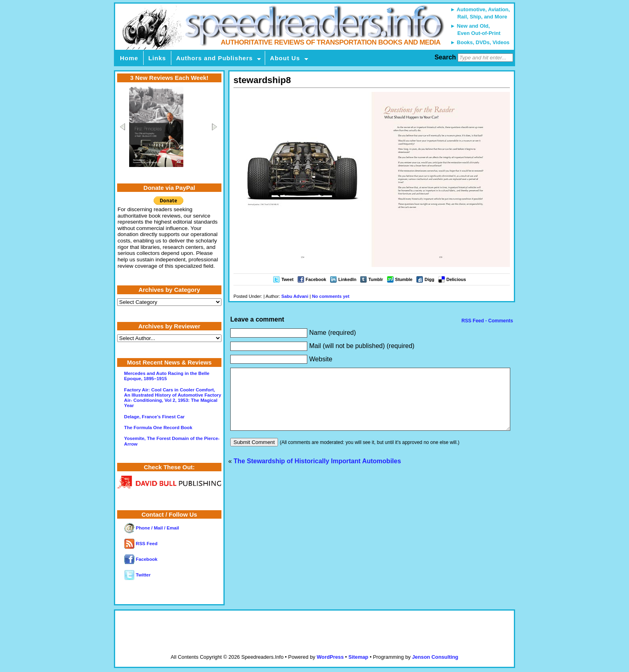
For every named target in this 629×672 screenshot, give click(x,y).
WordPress (330, 657)
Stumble (404, 279)
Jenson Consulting (435, 657)
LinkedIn (347, 279)
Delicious (456, 279)
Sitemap (358, 657)
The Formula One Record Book (158, 428)
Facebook (316, 279)
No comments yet (331, 296)
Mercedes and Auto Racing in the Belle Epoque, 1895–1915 (167, 376)
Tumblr (375, 279)
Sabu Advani (295, 296)
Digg (429, 279)
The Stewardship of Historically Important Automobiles (317, 473)
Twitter (137, 575)
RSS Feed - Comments (487, 321)
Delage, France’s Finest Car (154, 417)
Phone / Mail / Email (152, 528)
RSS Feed (141, 544)
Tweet (287, 279)
